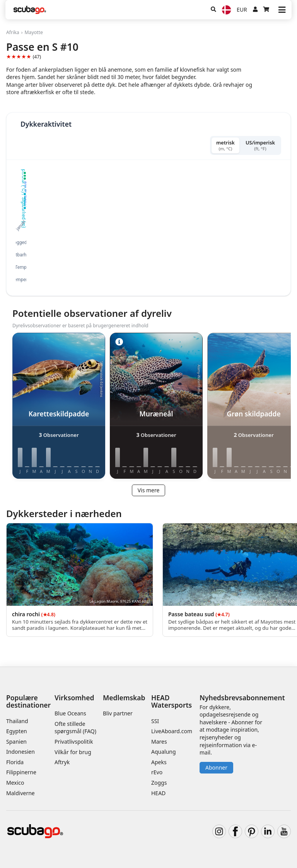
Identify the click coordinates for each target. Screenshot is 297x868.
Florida (15, 762)
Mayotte (33, 32)
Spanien (16, 742)
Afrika (13, 32)
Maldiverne (20, 793)
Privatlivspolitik (74, 742)
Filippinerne (21, 772)
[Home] (30, 10)
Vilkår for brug (73, 752)
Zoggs (159, 783)
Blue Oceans (70, 713)
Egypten (17, 731)
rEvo (157, 772)
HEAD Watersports (172, 701)
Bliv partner (118, 713)
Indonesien (20, 752)
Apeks (159, 762)
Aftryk (62, 762)
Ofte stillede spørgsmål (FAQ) (75, 728)
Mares (159, 742)
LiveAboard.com (172, 731)
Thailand (17, 721)
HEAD (158, 793)
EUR (242, 9)
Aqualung (164, 752)
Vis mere (149, 490)
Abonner (216, 767)
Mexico (15, 783)
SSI (155, 721)
